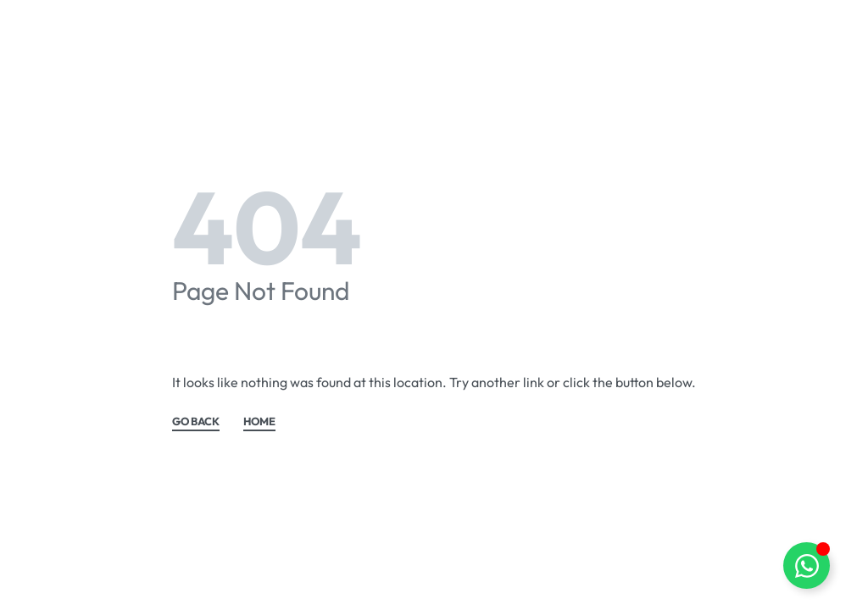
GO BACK (196, 422)
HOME (259, 422)
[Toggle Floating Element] (807, 566)
